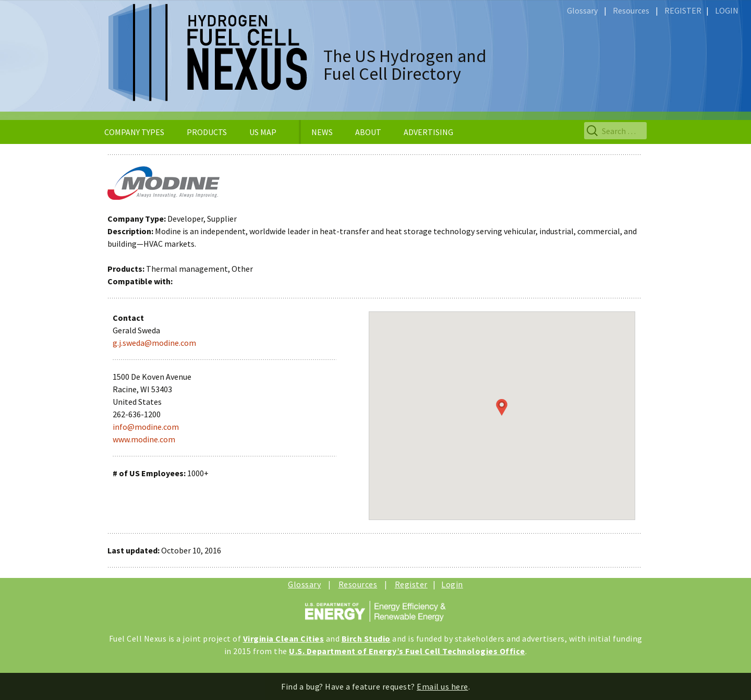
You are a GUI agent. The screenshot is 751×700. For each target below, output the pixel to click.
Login (452, 584)
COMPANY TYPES (134, 132)
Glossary (582, 10)
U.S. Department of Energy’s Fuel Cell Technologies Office (407, 651)
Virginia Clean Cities (284, 638)
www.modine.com (144, 439)
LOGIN (727, 10)
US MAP (263, 132)
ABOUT (368, 132)
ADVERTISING (428, 132)
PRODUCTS (207, 132)
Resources (631, 10)
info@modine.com (146, 427)
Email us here (443, 686)
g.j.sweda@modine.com (154, 343)
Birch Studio (366, 638)
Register (411, 584)
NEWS (322, 132)
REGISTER (683, 10)
